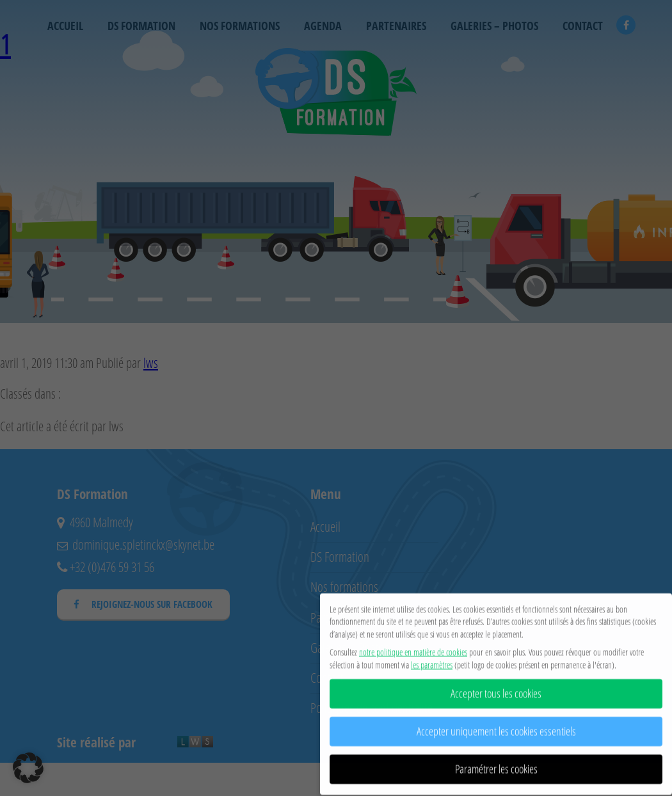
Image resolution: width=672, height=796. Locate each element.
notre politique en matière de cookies (413, 648)
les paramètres (432, 661)
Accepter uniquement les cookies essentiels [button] (496, 728)
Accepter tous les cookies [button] (496, 690)
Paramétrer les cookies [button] (496, 765)
